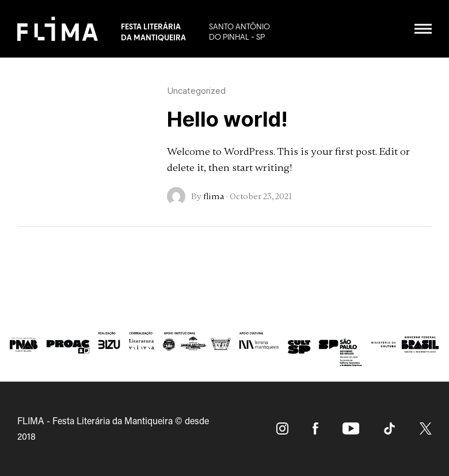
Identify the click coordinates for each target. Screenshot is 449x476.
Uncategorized (196, 91)
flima (214, 196)
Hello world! (227, 119)
